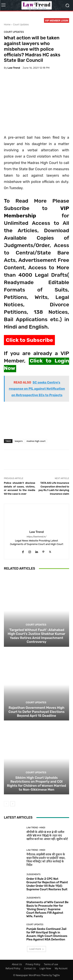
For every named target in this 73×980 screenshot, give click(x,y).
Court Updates (21, 24)
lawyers (19, 441)
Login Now (45, 968)
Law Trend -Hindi (36, 828)
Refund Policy (13, 968)
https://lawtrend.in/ (37, 537)
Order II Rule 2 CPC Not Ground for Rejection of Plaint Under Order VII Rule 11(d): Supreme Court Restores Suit (47, 884)
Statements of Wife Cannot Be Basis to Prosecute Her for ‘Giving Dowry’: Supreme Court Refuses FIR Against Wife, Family (47, 909)
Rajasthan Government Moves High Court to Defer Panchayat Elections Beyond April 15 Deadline (37, 712)
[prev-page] (6, 804)
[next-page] (13, 804)
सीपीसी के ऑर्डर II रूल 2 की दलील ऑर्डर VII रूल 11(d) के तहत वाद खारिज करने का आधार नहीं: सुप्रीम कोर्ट (47, 836)
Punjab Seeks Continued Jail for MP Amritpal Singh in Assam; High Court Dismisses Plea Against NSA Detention (47, 934)
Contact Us (30, 968)
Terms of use (51, 964)
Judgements (34, 874)
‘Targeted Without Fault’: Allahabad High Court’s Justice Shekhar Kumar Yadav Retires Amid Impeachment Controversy (37, 636)
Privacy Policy (33, 964)
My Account (61, 968)
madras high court (36, 441)
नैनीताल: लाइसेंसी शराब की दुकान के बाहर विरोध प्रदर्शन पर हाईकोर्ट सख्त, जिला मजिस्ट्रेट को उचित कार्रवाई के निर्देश (46, 860)
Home (7, 24)
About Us (17, 964)
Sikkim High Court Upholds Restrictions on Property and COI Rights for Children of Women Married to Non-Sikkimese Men (36, 784)
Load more (36, 949)
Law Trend (14, 68)
